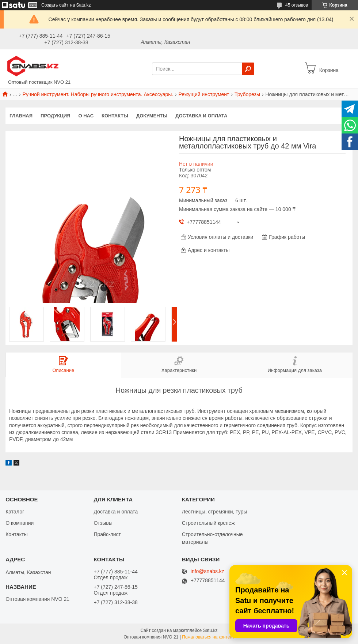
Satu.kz (210, 630)
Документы (152, 116)
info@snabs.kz (207, 571)
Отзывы (103, 523)
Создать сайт (55, 5)
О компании (20, 523)
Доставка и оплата (201, 116)
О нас (86, 116)
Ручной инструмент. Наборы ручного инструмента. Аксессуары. (98, 94)
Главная (21, 116)
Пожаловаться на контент (208, 637)
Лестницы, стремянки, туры (215, 512)
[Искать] (248, 69)
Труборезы (247, 94)
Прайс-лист (107, 534)
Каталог (15, 512)
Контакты (115, 116)
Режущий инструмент (204, 94)
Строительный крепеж (208, 523)
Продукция (55, 116)
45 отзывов (297, 5)
